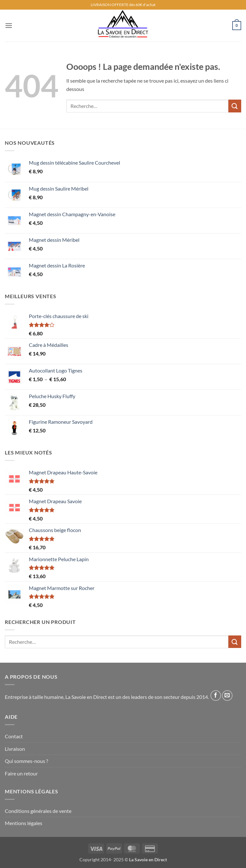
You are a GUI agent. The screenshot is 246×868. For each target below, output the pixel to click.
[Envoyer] (235, 106)
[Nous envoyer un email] (227, 696)
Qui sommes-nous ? (26, 761)
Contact (14, 736)
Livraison (15, 749)
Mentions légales (24, 823)
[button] (9, 25)
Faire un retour (21, 773)
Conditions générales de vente (38, 811)
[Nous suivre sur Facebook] (216, 696)
